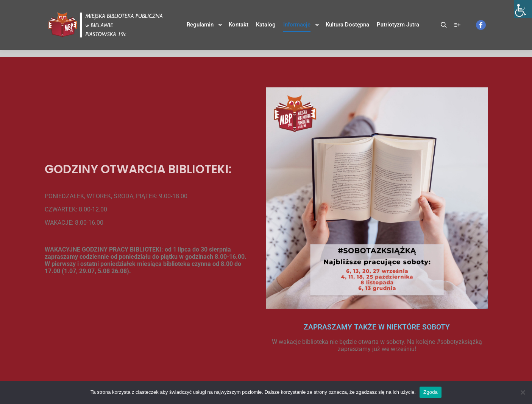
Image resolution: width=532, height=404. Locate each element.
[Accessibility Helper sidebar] (523, 9)
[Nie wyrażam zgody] (523, 392)
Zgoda (431, 392)
